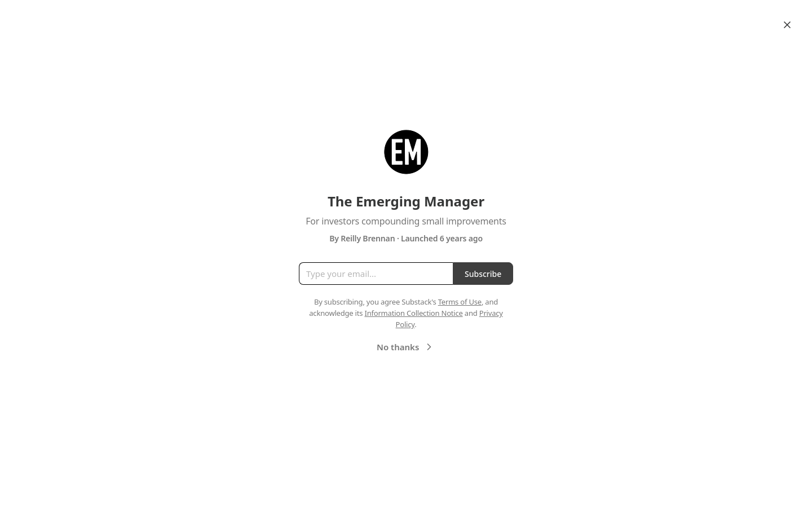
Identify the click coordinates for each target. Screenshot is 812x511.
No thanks (406, 347)
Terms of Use (460, 302)
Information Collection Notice (413, 313)
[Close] (787, 25)
